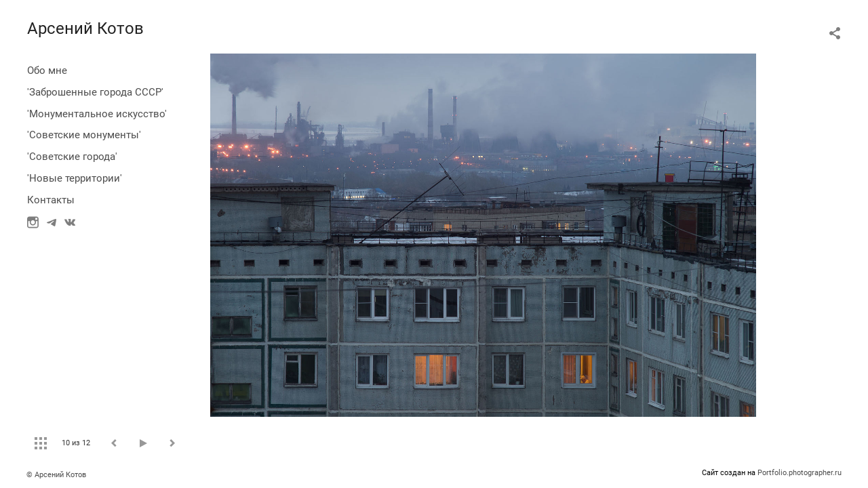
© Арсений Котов (56, 475)
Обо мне (47, 70)
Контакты (51, 200)
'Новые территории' (75, 178)
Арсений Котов (85, 28)
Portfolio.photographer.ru (800, 473)
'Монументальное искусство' (97, 114)
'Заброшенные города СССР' (95, 92)
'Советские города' (72, 157)
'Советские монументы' (84, 135)
